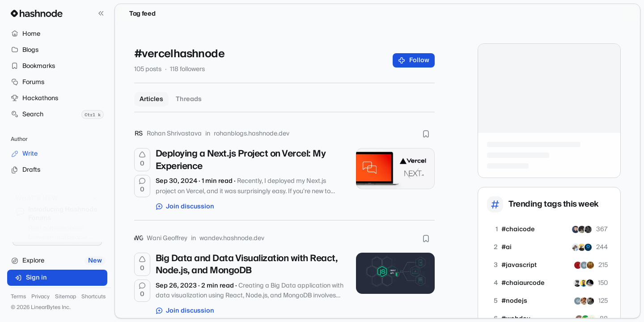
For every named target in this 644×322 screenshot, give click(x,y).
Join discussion (185, 207)
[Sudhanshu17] (590, 265)
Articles (151, 99)
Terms (18, 297)
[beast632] (588, 229)
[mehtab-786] (582, 229)
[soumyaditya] (584, 301)
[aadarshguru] (576, 247)
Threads (189, 99)
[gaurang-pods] (584, 265)
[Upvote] (142, 160)
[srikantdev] (588, 247)
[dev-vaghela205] (578, 265)
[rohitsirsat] (577, 283)
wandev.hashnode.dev (232, 238)
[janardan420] (590, 283)
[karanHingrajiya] (590, 301)
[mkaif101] (584, 283)
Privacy (40, 297)
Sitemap (66, 297)
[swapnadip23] (576, 229)
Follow (414, 60)
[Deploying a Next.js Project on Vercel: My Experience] (395, 169)
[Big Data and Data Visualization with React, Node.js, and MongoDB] (395, 273)
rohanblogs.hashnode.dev (252, 134)
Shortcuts (93, 297)
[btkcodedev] (582, 247)
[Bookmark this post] (426, 134)
